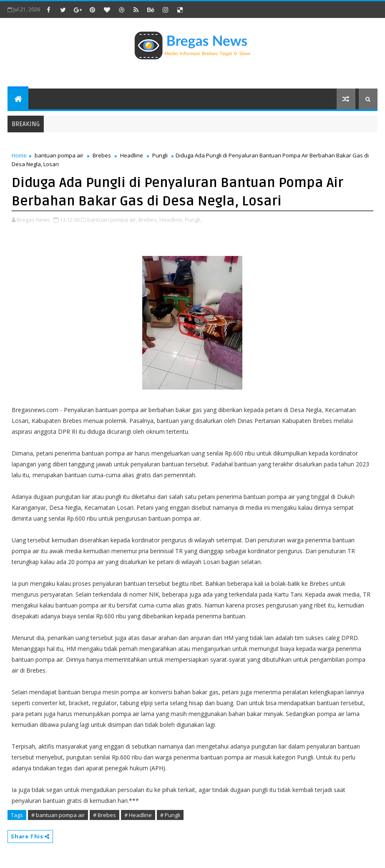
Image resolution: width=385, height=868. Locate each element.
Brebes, (148, 220)
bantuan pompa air (59, 155)
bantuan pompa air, (112, 220)
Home (19, 155)
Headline (132, 155)
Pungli (160, 155)
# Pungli (170, 815)
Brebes (102, 155)
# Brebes (104, 815)
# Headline (138, 815)
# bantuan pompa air (58, 815)
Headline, (171, 220)
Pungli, (193, 220)
